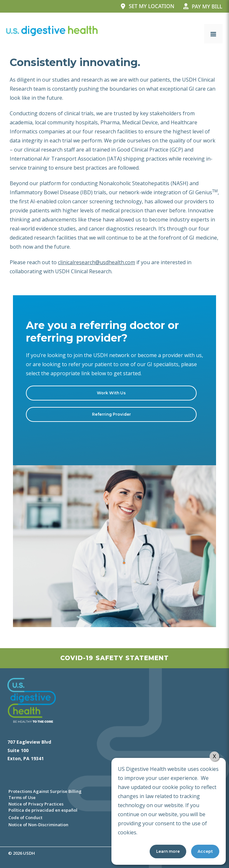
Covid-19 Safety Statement (115, 658)
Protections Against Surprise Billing (45, 791)
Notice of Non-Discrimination (38, 825)
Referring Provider (111, 414)
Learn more (168, 851)
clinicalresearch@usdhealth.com (97, 262)
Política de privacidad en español (43, 810)
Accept (205, 851)
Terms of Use (22, 797)
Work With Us (111, 393)
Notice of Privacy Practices (36, 804)
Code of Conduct (25, 817)
